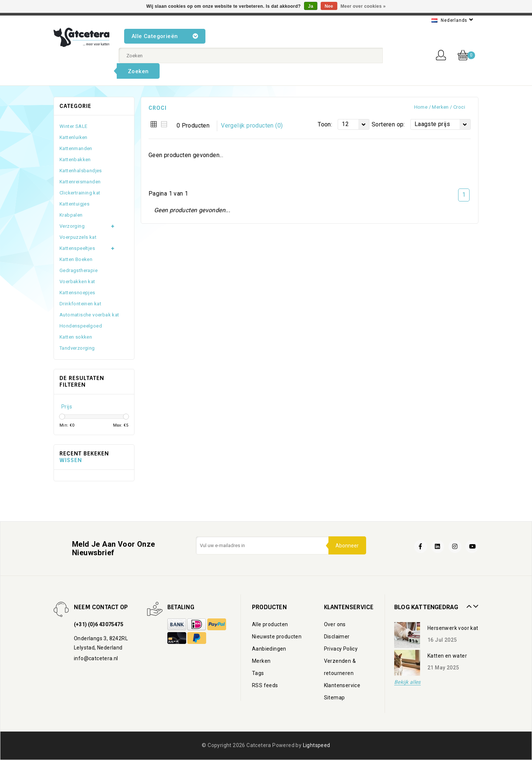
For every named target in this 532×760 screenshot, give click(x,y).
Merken (440, 107)
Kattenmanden (76, 148)
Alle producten (270, 624)
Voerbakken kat (77, 281)
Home (421, 107)
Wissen (71, 460)
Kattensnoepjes (77, 293)
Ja (311, 6)
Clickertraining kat (80, 193)
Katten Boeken (76, 259)
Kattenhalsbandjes (81, 171)
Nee (329, 6)
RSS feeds (265, 685)
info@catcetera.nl (96, 658)
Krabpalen (71, 215)
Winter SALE (73, 126)
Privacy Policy (341, 649)
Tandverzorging (77, 348)
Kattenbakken (75, 160)
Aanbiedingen (269, 649)
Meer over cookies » (363, 6)
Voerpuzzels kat (78, 237)
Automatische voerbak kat (89, 315)
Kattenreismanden (80, 182)
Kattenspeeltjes (77, 248)
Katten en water (447, 656)
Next (475, 604)
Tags (258, 673)
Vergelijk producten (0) (252, 125)
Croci (459, 107)
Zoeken (138, 71)
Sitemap (335, 698)
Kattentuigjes (74, 204)
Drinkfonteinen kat (80, 304)
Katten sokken (76, 337)
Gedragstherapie (79, 270)
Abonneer (347, 546)
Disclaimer (337, 637)
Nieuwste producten (277, 637)
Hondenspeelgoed (81, 326)
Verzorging (72, 226)
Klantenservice (342, 685)
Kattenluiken (74, 137)
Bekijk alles (407, 682)
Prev (468, 604)
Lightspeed (317, 745)
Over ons (335, 624)
